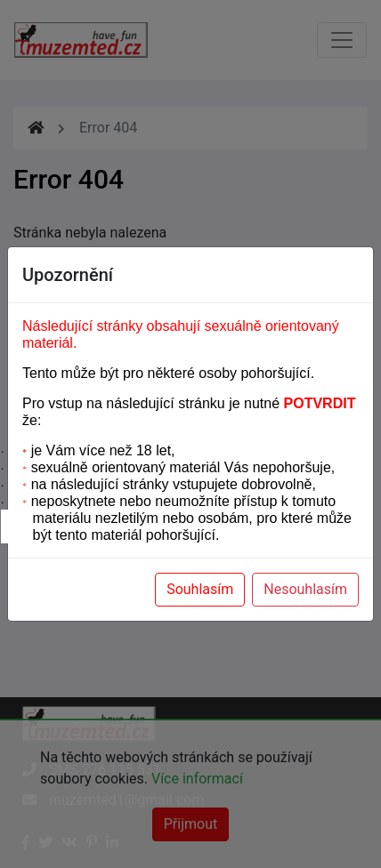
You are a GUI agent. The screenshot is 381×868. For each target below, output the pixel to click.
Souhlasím (200, 589)
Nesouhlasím (305, 589)
